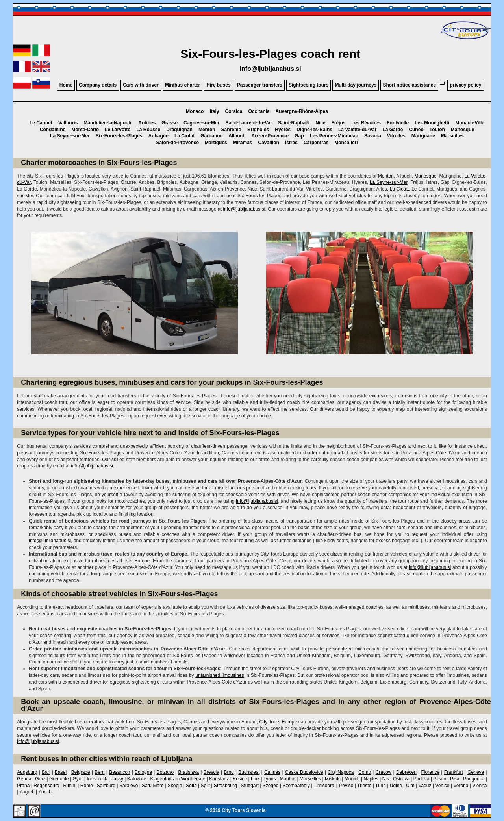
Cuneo (416, 130)
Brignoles (258, 130)
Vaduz (425, 786)
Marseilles (452, 136)
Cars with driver (141, 85)
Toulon (437, 130)
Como (365, 772)
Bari (46, 772)
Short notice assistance (409, 85)
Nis (386, 779)
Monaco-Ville (470, 123)
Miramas (243, 143)
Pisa (455, 779)
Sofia (191, 786)
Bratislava (189, 772)
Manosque (462, 130)
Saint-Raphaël (294, 123)
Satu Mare (153, 786)
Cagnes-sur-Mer (201, 123)
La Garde (393, 130)
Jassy (117, 779)
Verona (461, 786)
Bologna (143, 772)
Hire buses (218, 85)
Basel (61, 772)
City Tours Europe (278, 722)
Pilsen (440, 779)
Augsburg (27, 772)
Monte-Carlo (85, 130)
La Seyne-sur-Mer (70, 136)
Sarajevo (129, 786)
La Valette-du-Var (357, 130)
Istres (291, 143)
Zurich (45, 792)
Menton (207, 130)
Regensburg (46, 786)
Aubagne (158, 136)
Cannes (272, 772)
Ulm (410, 786)
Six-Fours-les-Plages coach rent (270, 54)
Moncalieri (346, 143)
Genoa (24, 779)
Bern (99, 772)
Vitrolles (396, 136)
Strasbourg (225, 786)
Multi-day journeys (356, 85)
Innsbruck (97, 779)
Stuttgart (250, 786)
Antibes (147, 123)
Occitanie (259, 111)
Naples (371, 779)
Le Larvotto (118, 130)
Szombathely (296, 786)
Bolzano (165, 772)
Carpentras (316, 143)
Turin (381, 786)
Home (66, 85)
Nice (320, 123)
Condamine (53, 130)
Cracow (384, 772)
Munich (352, 779)
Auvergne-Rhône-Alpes (302, 111)
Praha (23, 786)
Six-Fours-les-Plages (119, 136)
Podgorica (474, 779)
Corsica (233, 111)
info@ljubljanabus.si (271, 69)
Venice (442, 786)
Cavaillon (268, 143)
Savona (373, 136)
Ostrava (401, 779)
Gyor (78, 779)
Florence (430, 772)
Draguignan (179, 130)
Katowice (137, 779)
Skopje (175, 786)
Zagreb (27, 792)
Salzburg (106, 786)
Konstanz (219, 779)
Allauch (237, 136)
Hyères (283, 130)
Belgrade (81, 772)
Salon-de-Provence (177, 143)
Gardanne (211, 136)
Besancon (120, 772)
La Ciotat (184, 136)
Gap (299, 136)
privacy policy (465, 85)
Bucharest (249, 772)
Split (205, 786)
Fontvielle (398, 123)
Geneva (476, 772)
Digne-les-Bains (314, 130)
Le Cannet (41, 123)
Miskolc (333, 779)
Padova (422, 779)
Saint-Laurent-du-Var (249, 123)
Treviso (346, 786)
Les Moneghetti (432, 123)
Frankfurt (454, 772)
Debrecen (406, 772)
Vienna (479, 786)
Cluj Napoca (341, 772)
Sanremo (231, 130)
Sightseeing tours (309, 85)
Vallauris (68, 123)
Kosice (240, 779)
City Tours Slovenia (244, 810)
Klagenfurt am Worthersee (178, 779)
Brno (229, 772)
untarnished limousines (220, 675)
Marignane (423, 136)
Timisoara (324, 786)
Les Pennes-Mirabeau (334, 136)
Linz (255, 779)
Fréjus (338, 123)
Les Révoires (366, 123)
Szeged (271, 786)
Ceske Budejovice (304, 772)
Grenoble (59, 779)
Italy (214, 111)
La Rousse (149, 130)
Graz (40, 779)
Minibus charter (183, 85)
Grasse (170, 123)
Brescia (211, 772)
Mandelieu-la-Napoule (108, 123)
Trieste (364, 786)
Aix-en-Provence (270, 136)
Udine (396, 786)
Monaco (195, 111)
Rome (87, 786)
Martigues (216, 143)
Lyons (270, 779)
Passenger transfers (260, 85)
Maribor (288, 779)
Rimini (70, 786)
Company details (98, 85)
